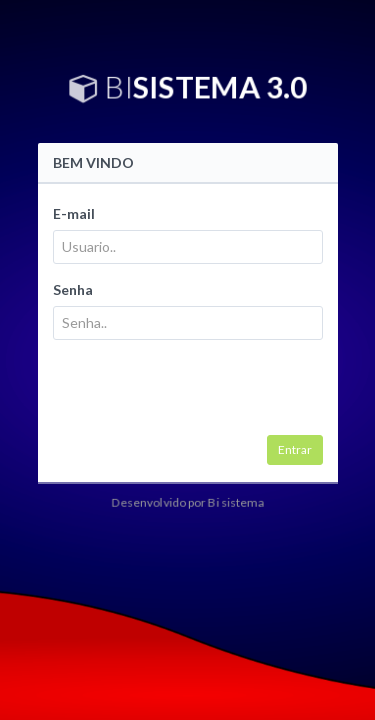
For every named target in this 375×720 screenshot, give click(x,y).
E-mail (74, 213)
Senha (73, 289)
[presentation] (205, 395)
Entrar (295, 449)
